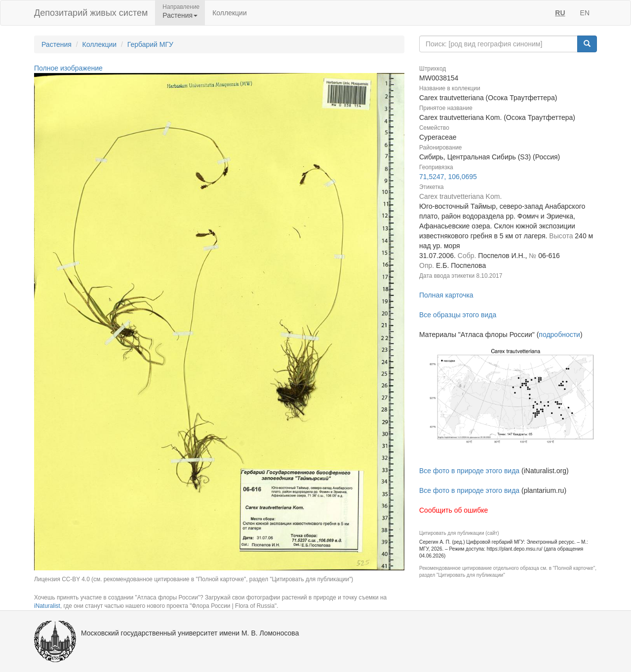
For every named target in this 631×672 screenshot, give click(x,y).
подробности (559, 335)
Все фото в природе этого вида (469, 471)
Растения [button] (180, 15)
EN (585, 13)
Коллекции (230, 13)
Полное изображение (68, 68)
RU (560, 13)
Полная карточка (446, 295)
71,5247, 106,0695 (448, 177)
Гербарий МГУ (150, 44)
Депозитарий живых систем (91, 13)
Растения (57, 44)
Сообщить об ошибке (454, 510)
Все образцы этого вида (458, 315)
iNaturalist (47, 606)
